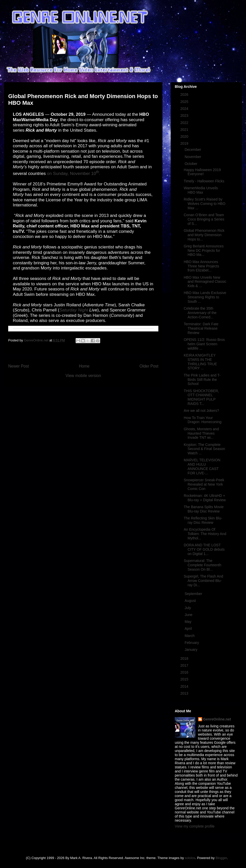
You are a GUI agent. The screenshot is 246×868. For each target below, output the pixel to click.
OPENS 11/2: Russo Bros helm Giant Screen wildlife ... (204, 344)
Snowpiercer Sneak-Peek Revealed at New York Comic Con (204, 484)
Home (84, 366)
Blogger (221, 858)
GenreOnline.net (217, 719)
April (189, 629)
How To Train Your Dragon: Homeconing (203, 420)
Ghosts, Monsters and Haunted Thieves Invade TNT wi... (201, 433)
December (193, 150)
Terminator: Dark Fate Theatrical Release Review (201, 328)
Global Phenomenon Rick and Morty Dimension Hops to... (204, 235)
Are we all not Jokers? (201, 411)
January (191, 650)
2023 (185, 116)
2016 (185, 672)
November (193, 157)
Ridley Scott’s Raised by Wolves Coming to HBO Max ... (205, 204)
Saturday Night (74, 310)
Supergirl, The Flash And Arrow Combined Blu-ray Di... (203, 581)
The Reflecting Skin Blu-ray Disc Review (203, 520)
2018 (185, 658)
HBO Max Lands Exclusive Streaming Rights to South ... (205, 297)
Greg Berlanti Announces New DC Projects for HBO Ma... (204, 250)
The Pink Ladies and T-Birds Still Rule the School (202, 380)
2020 (185, 137)
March (190, 636)
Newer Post (19, 366)
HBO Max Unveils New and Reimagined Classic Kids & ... (205, 282)
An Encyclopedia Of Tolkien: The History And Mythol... (205, 534)
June (189, 615)
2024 (185, 109)
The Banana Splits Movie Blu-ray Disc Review (204, 509)
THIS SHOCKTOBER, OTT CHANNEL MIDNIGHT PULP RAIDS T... (201, 397)
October (191, 164)
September (194, 594)
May (188, 622)
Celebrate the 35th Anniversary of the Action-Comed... (200, 313)
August (191, 601)
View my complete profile (195, 826)
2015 (185, 679)
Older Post (149, 366)
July (188, 608)
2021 (185, 130)
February (192, 643)
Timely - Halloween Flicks (204, 181)
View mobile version (83, 376)
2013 (185, 693)
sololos (190, 858)
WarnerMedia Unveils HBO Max (201, 190)
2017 (185, 665)
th (98, 172)
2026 (185, 95)
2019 (185, 143)
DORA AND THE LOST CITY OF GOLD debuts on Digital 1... (204, 549)
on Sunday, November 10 (71, 174)
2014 (185, 686)
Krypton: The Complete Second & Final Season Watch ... (204, 449)
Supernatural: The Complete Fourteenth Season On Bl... (203, 565)
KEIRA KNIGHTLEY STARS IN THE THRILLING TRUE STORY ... (200, 362)
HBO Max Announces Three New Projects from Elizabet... (201, 266)
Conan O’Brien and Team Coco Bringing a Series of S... (204, 219)
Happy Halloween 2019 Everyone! (202, 172)
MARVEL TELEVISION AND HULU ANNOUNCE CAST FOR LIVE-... (202, 466)
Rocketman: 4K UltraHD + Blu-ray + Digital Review (205, 498)
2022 (185, 123)
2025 (185, 102)
